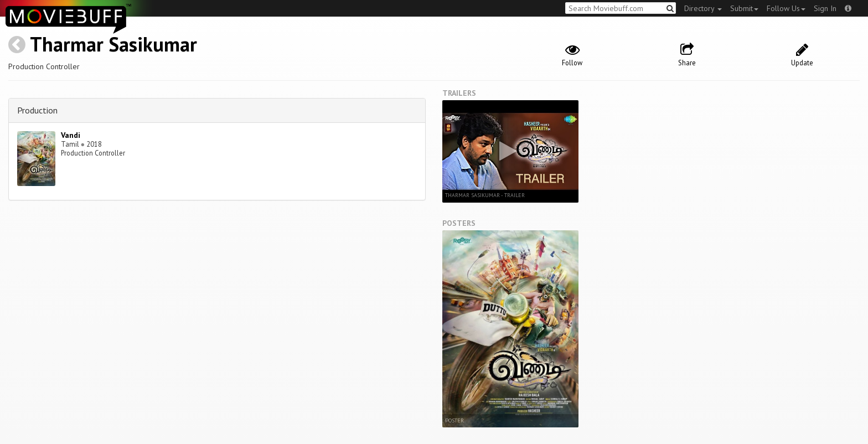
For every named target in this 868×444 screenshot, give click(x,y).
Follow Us (786, 8)
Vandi (71, 135)
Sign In (825, 8)
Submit (744, 8)
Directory (703, 8)
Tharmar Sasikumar (113, 44)
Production (37, 110)
